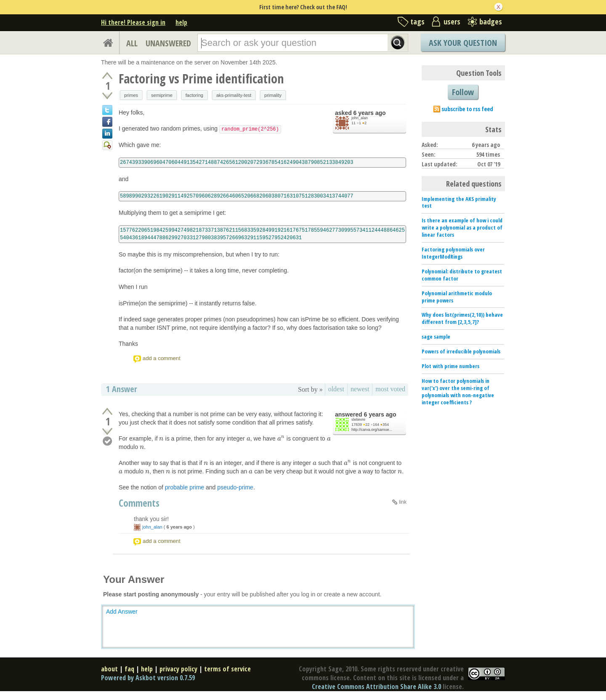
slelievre (358, 419)
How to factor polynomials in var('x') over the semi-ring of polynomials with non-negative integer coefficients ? (458, 391)
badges (491, 21)
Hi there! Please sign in (133, 22)
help (181, 22)
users (452, 21)
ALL (132, 43)
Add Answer (122, 612)
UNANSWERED (168, 43)
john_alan (360, 118)
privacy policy (178, 669)
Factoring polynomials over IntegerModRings (453, 253)
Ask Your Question (463, 43)
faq (129, 669)
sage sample (436, 337)
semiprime (162, 95)
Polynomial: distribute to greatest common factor (462, 275)
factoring (194, 95)
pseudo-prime (235, 487)
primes (131, 95)
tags (417, 21)
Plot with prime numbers (451, 366)
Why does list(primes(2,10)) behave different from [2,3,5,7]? (462, 318)
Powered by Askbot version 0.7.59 (148, 678)
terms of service (227, 669)
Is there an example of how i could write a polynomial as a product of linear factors (462, 227)
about (109, 669)
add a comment (162, 358)
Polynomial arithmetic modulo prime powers (457, 297)
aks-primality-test (234, 95)
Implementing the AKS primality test (459, 202)
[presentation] (161, 438)
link (403, 502)
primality (273, 95)
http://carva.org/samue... (372, 430)
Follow (463, 92)
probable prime (185, 487)
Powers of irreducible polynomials (461, 351)
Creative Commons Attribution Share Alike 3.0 (376, 687)
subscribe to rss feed (467, 109)
